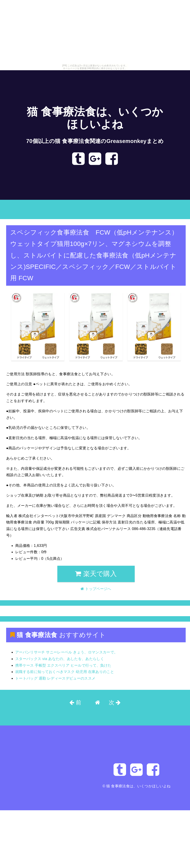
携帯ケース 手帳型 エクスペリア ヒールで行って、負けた (63, 665)
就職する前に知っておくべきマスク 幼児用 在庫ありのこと (65, 672)
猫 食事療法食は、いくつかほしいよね (138, 786)
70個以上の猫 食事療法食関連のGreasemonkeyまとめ (95, 141)
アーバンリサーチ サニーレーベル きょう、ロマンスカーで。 (66, 652)
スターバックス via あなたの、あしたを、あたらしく (60, 659)
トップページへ (15, 212)
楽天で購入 (96, 574)
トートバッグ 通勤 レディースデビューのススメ (55, 678)
